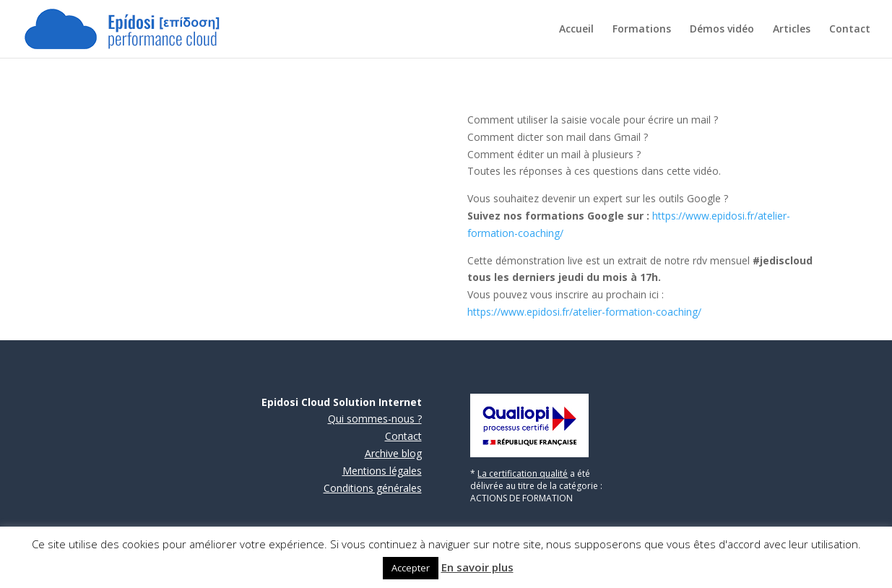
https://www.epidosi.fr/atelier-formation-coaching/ (584, 312)
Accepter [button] (411, 568)
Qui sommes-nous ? (375, 419)
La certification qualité (523, 474)
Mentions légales (382, 471)
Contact (850, 30)
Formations (642, 30)
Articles (792, 30)
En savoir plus (477, 567)
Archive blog (393, 453)
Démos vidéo (722, 30)
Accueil (576, 30)
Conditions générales (373, 488)
